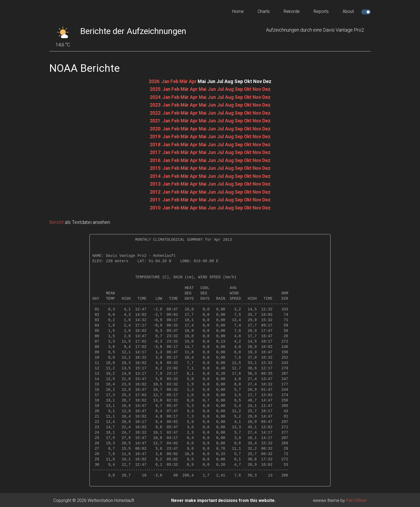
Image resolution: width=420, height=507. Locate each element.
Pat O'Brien (356, 499)
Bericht (57, 221)
